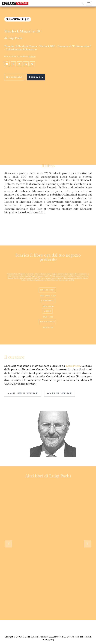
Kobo (47, 310)
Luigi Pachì (15, 38)
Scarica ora (36, 77)
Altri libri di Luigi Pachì (23, 392)
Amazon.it (47, 299)
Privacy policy (49, 639)
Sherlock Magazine (15, 19)
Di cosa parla (14, 77)
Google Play (47, 320)
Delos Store (47, 289)
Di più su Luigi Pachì (59, 392)
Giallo (33, 56)
